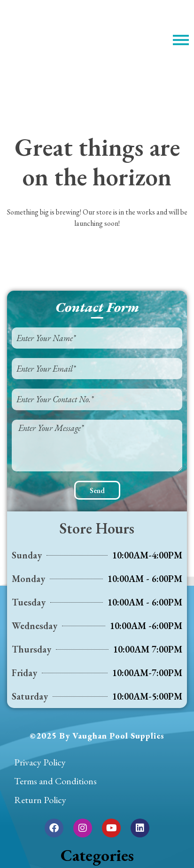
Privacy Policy (40, 762)
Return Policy (40, 800)
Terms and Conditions (55, 781)
